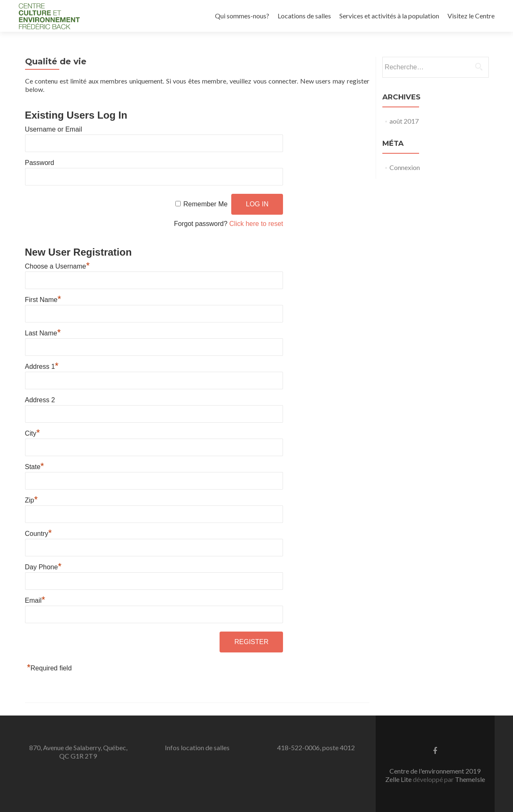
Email (35, 600)
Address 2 (40, 400)
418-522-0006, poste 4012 (316, 747)
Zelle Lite (399, 779)
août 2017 (404, 121)
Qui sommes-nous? (242, 16)
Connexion (405, 167)
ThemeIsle (470, 779)
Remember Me (205, 204)
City (33, 433)
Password (40, 163)
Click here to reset (256, 224)
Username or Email (54, 129)
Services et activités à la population (389, 16)
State (35, 467)
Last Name (43, 333)
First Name (43, 300)
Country (39, 534)
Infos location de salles (197, 747)
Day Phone (43, 567)
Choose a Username (57, 266)
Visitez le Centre (471, 16)
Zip (32, 500)
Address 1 (42, 367)
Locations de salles (304, 16)
